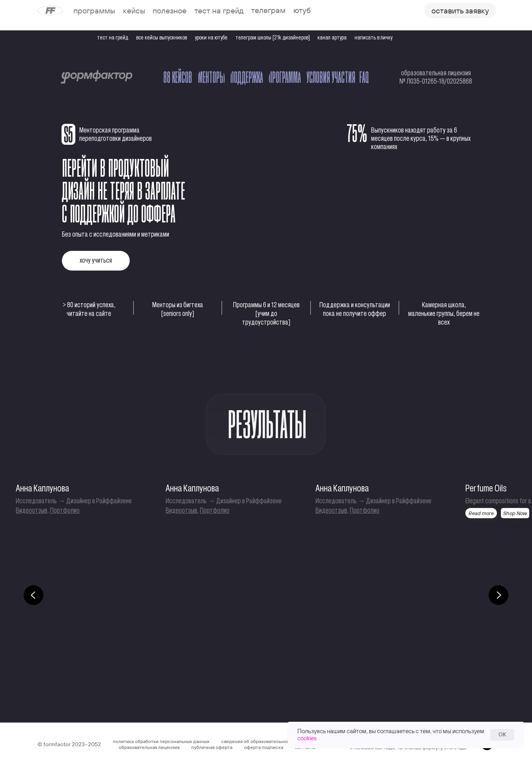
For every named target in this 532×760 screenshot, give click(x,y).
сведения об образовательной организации (270, 741)
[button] (460, 10)
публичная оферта (212, 747)
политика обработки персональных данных (161, 741)
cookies (307, 738)
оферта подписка (264, 747)
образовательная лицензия (149, 747)
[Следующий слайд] (498, 595)
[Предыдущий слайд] (34, 595)
